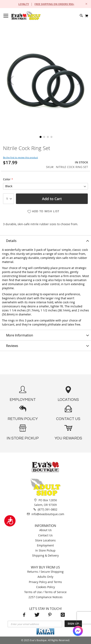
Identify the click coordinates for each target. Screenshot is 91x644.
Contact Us (45, 535)
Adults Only (45, 577)
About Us (45, 530)
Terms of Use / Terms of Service (45, 592)
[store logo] (26, 16)
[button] (11, 80)
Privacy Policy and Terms (45, 582)
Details (11, 241)
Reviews (12, 346)
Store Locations (45, 540)
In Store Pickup (45, 550)
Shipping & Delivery (45, 555)
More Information (20, 335)
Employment (45, 545)
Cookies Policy (45, 587)
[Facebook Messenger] (78, 631)
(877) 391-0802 (45, 509)
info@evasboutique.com (45, 514)
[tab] (45, 241)
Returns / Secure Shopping (45, 572)
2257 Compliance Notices (45, 597)
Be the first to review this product (20, 157)
